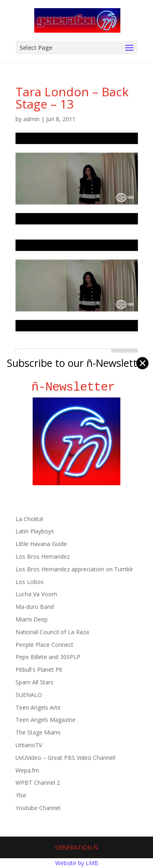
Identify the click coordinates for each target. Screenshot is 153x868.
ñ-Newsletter (76, 387)
